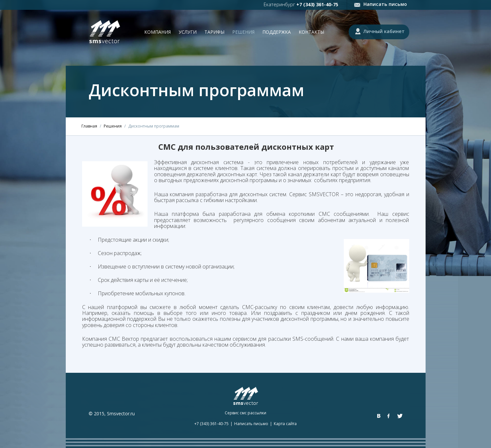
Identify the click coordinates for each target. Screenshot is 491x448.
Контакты (311, 32)
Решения (243, 32)
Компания (158, 32)
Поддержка (277, 32)
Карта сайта (285, 424)
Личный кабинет (384, 31)
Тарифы (214, 32)
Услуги (188, 32)
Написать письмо (385, 4)
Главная (89, 126)
